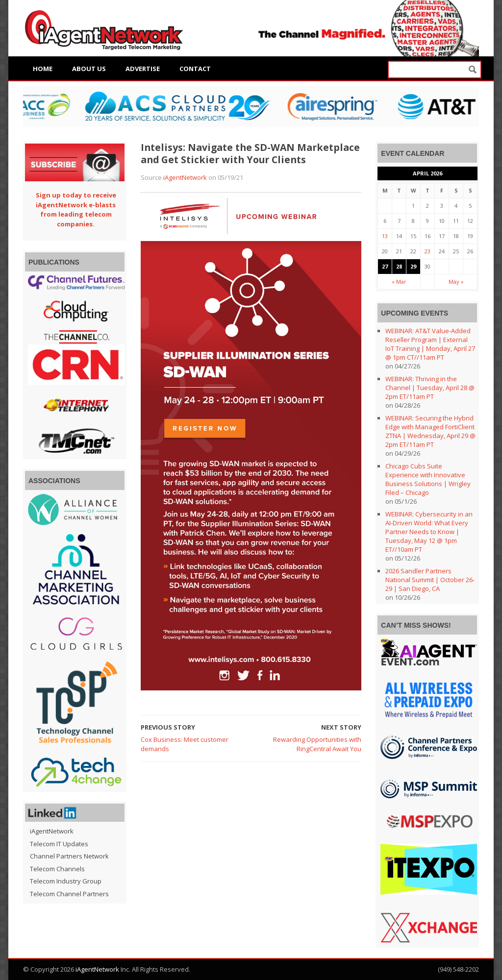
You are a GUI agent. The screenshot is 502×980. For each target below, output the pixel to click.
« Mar (399, 282)
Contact (195, 69)
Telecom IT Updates (59, 844)
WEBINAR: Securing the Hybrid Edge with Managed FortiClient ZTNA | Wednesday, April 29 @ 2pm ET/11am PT (430, 431)
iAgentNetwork (185, 177)
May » (456, 282)
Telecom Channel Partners (69, 894)
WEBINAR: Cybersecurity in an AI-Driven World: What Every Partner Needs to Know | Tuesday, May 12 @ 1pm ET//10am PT (429, 532)
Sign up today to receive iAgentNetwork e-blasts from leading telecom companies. (76, 209)
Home (43, 69)
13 (385, 236)
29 (413, 266)
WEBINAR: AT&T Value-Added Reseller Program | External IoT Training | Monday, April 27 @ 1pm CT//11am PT (430, 344)
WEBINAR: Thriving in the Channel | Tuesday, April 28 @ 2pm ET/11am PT (430, 388)
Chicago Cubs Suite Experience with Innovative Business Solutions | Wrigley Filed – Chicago (428, 479)
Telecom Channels (57, 869)
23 (427, 251)
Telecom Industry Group (66, 881)
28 (399, 266)
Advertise (143, 69)
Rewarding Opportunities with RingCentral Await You (317, 744)
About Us (89, 69)
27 (385, 266)
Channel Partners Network (69, 856)
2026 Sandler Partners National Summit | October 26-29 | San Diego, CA (430, 580)
